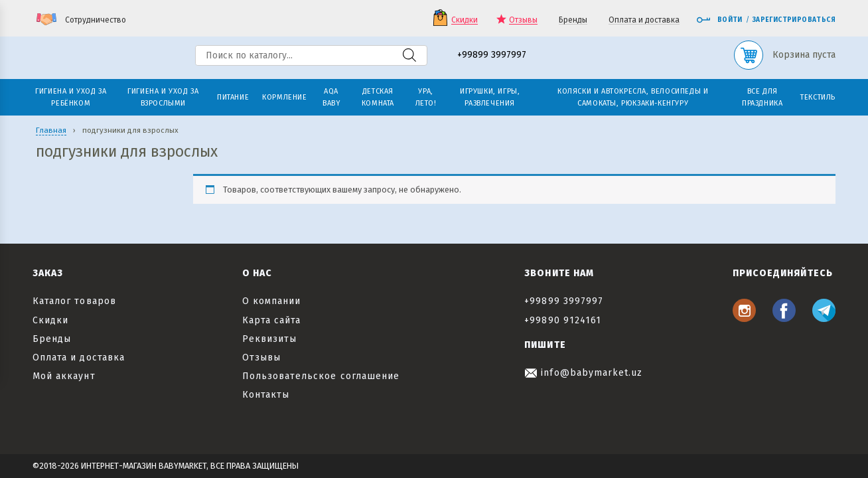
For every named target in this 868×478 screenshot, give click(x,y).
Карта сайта (272, 320)
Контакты (266, 395)
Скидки (465, 20)
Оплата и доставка (644, 20)
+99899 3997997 (492, 55)
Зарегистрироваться (794, 20)
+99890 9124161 (563, 320)
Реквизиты (269, 339)
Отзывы (523, 20)
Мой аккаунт (64, 376)
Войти (719, 20)
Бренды (573, 20)
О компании (272, 301)
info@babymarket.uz (583, 373)
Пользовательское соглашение (321, 376)
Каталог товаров (74, 301)
